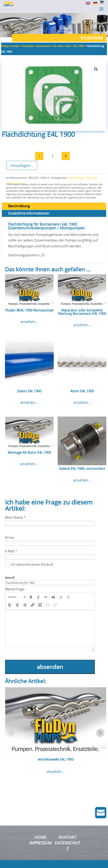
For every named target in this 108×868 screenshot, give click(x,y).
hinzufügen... (22, 165)
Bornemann (77, 178)
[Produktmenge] (52, 156)
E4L (89, 178)
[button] (96, 69)
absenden (50, 667)
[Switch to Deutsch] (94, 3)
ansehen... (29, 322)
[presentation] (16, 597)
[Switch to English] (86, 3)
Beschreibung (19, 206)
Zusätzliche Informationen (29, 213)
